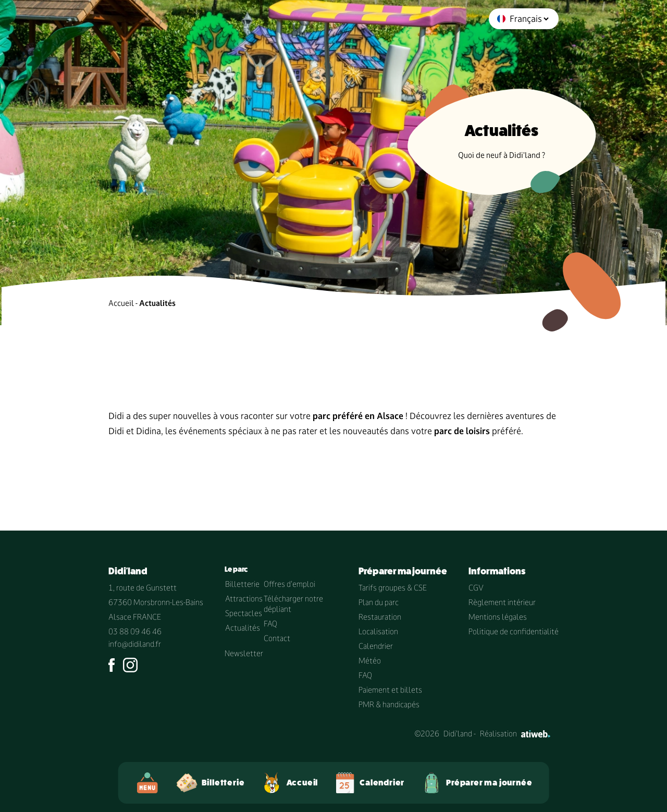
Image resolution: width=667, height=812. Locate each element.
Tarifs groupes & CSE (393, 588)
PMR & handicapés (389, 704)
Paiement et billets (390, 690)
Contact (277, 638)
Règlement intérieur (502, 602)
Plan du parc (379, 602)
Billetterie (242, 584)
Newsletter (244, 653)
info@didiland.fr (135, 644)
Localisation (378, 631)
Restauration (380, 617)
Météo (370, 661)
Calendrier (376, 646)
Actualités (243, 628)
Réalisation (515, 734)
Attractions (244, 599)
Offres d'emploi (289, 584)
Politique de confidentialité (514, 631)
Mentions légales (498, 617)
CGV (476, 588)
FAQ (270, 624)
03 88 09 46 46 (135, 631)
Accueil (121, 303)
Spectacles (244, 613)
